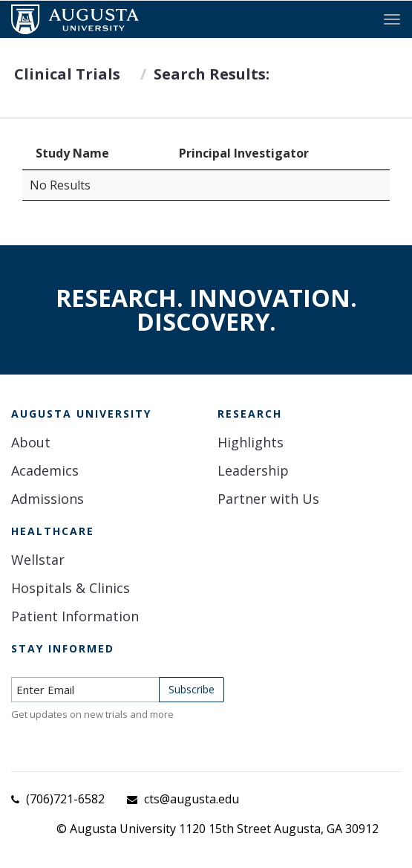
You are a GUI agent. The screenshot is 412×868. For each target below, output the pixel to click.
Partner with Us (268, 499)
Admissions (48, 499)
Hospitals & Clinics (71, 588)
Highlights (251, 442)
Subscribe (192, 689)
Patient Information (75, 616)
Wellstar (38, 560)
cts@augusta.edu (192, 799)
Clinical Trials (67, 74)
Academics (45, 470)
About (31, 442)
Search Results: (212, 74)
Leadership (253, 470)
